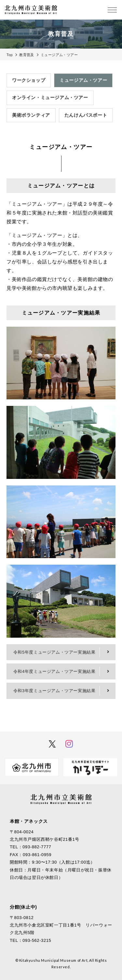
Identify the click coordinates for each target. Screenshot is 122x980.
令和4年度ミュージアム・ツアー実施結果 (54, 671)
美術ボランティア (31, 115)
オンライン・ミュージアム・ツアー (50, 97)
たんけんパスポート (86, 115)
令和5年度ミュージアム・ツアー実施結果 (54, 652)
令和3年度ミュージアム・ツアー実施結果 (54, 691)
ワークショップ (29, 80)
